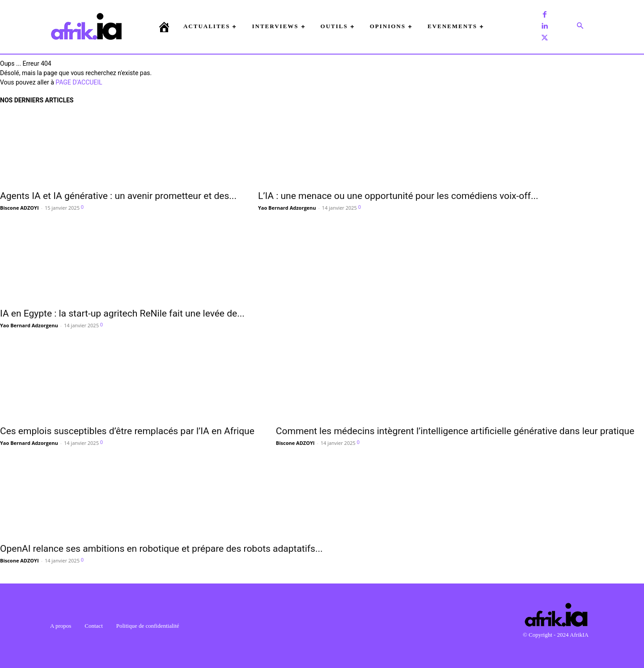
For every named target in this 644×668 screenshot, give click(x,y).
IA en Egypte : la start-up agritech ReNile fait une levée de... (122, 313)
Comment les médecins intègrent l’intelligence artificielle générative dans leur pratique (455, 431)
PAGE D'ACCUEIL (79, 82)
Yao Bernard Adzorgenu (287, 208)
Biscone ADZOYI (19, 208)
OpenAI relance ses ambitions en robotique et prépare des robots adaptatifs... (161, 549)
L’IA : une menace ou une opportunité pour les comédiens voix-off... (398, 196)
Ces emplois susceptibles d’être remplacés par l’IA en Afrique (127, 431)
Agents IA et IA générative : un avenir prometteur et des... (118, 196)
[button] (580, 26)
